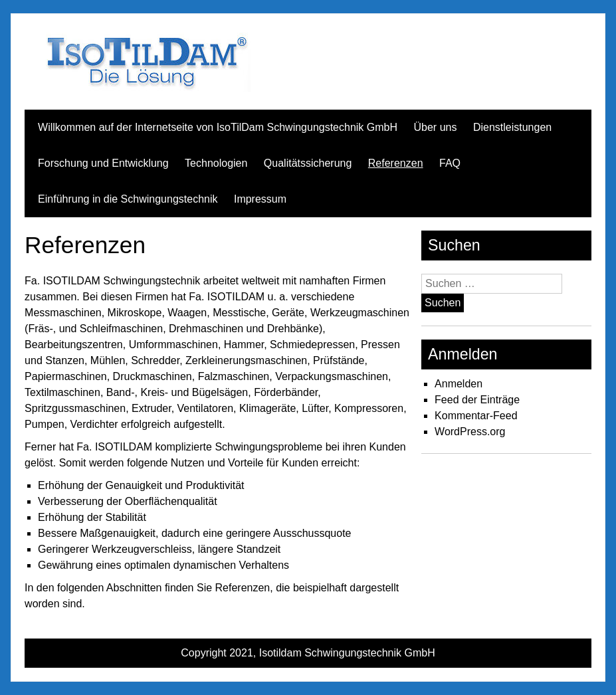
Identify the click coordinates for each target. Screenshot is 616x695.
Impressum (260, 199)
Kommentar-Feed (476, 416)
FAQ (450, 163)
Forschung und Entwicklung (103, 163)
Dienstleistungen (512, 127)
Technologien (216, 163)
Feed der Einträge (477, 400)
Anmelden (459, 384)
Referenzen (396, 163)
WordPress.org (470, 432)
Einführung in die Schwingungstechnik (128, 199)
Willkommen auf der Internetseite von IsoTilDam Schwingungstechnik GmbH (218, 127)
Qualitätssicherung (308, 163)
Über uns (436, 127)
